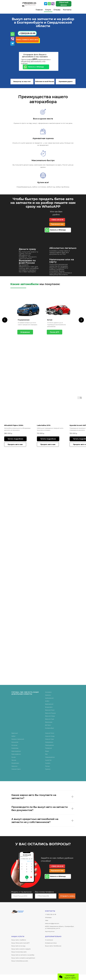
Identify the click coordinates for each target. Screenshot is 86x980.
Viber (47, 920)
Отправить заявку (67, 896)
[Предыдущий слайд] (5, 320)
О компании (49, 940)
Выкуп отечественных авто (20, 961)
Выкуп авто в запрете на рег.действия (23, 958)
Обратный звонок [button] (64, 4)
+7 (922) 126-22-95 (51, 914)
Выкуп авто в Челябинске (53, 946)
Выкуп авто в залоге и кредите (21, 949)
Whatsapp (48, 917)
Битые (50, 320)
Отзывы (57, 10)
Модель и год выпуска (21, 892)
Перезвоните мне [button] (57, 224)
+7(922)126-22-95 (27, 33)
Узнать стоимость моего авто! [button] (27, 40)
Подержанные (24, 320)
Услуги (48, 10)
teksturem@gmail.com (52, 923)
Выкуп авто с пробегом (19, 940)
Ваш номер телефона (44, 892)
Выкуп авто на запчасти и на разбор (23, 955)
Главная (39, 10)
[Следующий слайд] (81, 320)
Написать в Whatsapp (36, 67)
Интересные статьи (51, 943)
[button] (15, 444)
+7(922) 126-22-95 (57, 220)
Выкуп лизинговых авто (19, 952)
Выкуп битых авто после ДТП (21, 943)
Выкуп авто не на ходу (18, 946)
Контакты (67, 10)
